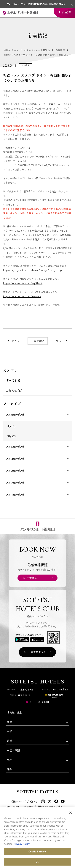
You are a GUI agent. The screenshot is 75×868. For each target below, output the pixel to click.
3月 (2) (12, 436)
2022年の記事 (16, 483)
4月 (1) (11, 426)
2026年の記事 (16, 415)
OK (37, 862)
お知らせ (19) (14, 390)
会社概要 (29, 806)
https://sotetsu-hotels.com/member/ (22, 296)
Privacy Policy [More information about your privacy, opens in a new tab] (22, 844)
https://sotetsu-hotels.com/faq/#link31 (23, 283)
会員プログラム (37, 652)
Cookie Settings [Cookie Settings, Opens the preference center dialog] (38, 851)
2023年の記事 (16, 471)
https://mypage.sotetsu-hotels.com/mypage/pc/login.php (32, 270)
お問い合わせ (13, 806)
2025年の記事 (16, 447)
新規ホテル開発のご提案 (50, 806)
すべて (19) (13, 380)
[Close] (71, 813)
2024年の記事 (16, 459)
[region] (37, 838)
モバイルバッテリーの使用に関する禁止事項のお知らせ (36, 4)
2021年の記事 (16, 495)
